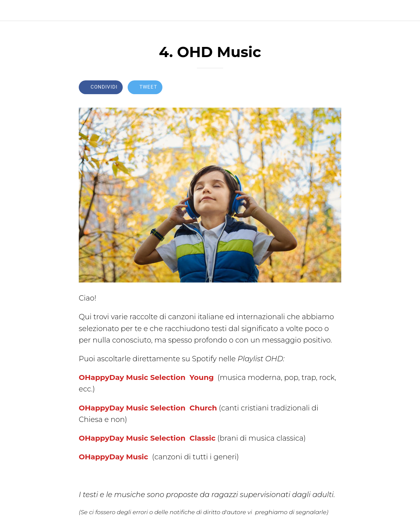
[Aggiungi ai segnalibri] (318, 88)
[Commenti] (333, 88)
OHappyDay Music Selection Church (148, 408)
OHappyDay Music (115, 457)
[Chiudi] (10, 10)
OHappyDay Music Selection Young (146, 377)
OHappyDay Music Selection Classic (147, 438)
